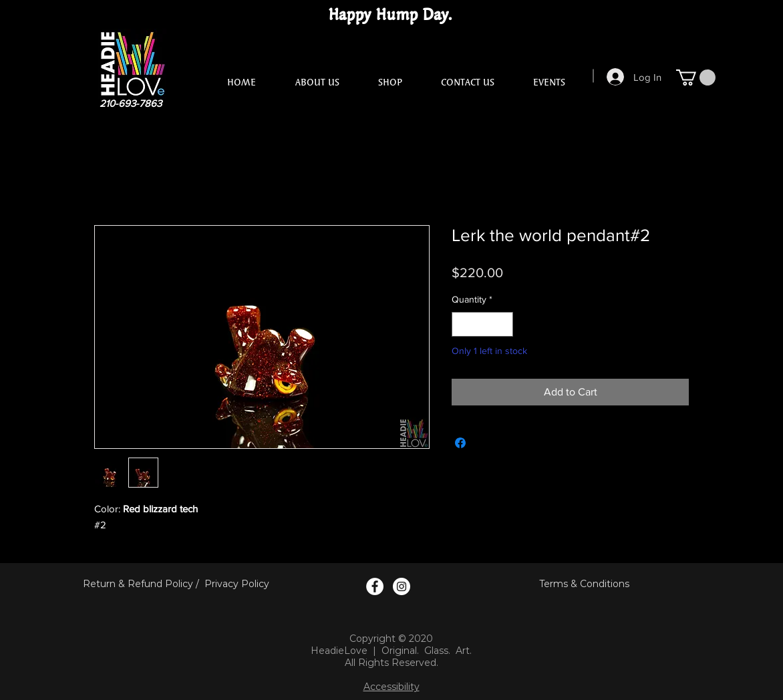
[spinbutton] (482, 324)
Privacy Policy (237, 584)
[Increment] (503, 324)
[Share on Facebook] (460, 443)
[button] (696, 77)
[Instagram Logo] (402, 586)
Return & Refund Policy (138, 584)
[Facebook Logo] (375, 586)
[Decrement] (462, 324)
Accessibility (391, 687)
